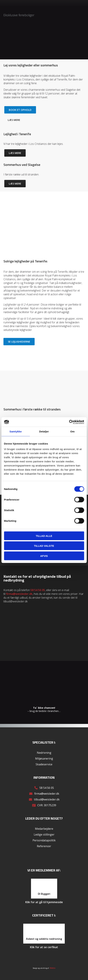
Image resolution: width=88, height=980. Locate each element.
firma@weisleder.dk (19, 594)
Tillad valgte (44, 546)
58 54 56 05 (38, 590)
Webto (53, 968)
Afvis (44, 556)
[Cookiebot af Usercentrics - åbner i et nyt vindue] (69, 422)
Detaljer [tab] (44, 431)
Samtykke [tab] (16, 431)
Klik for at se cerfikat (44, 947)
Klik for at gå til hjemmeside (44, 902)
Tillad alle (44, 536)
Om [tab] (72, 431)
